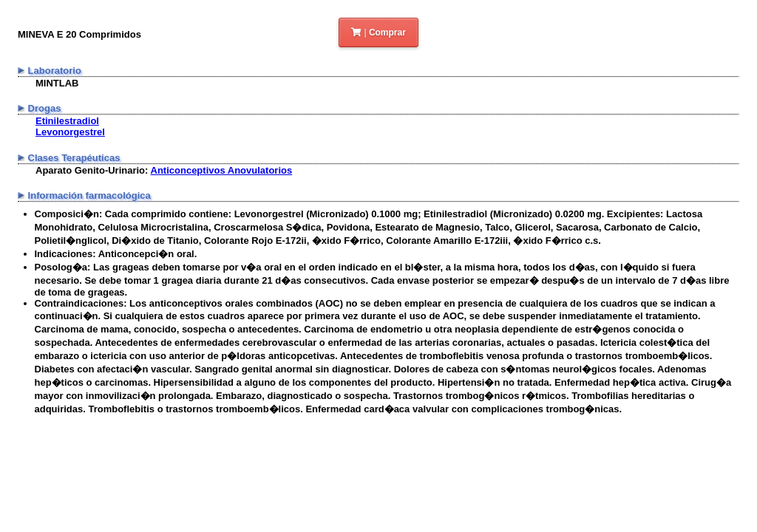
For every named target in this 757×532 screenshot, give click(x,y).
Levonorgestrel (70, 132)
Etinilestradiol (67, 121)
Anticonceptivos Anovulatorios (222, 170)
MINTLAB (57, 83)
